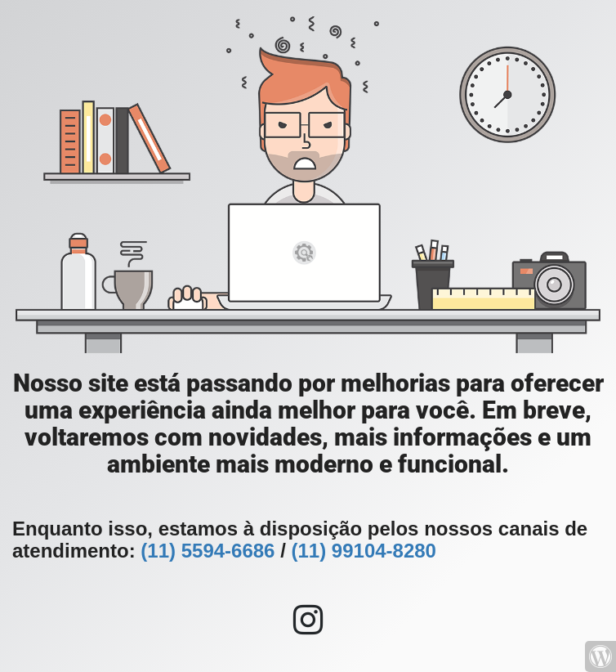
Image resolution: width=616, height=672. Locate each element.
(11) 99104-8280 (363, 551)
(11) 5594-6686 (208, 551)
